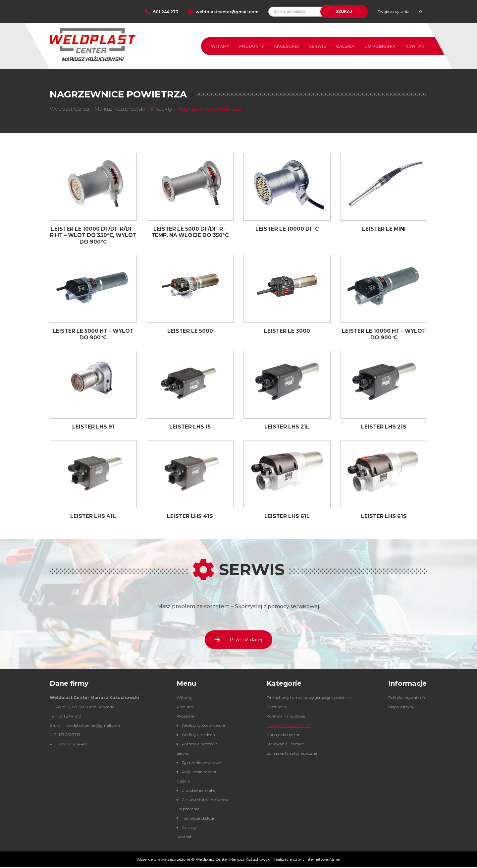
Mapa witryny (400, 707)
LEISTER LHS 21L (287, 426)
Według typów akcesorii (202, 726)
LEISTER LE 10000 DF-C (287, 229)
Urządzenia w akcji (197, 791)
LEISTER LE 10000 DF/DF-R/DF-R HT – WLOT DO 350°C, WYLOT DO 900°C (93, 235)
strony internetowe (310, 860)
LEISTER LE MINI (384, 229)
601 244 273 (166, 12)
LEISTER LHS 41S (190, 516)
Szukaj (344, 12)
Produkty (252, 46)
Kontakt (416, 46)
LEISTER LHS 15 (190, 426)
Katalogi (187, 828)
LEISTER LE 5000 (190, 331)
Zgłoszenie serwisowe (200, 763)
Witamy (220, 46)
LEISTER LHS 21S (384, 426)
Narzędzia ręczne (280, 735)
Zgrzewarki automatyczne (289, 754)
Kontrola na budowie (283, 717)
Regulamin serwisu (198, 772)
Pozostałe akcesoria (198, 745)
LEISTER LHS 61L (287, 516)
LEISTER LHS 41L (93, 516)
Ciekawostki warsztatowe (204, 800)
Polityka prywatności (407, 698)
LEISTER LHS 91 (93, 426)
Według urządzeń (196, 735)
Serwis (318, 46)
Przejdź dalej (238, 639)
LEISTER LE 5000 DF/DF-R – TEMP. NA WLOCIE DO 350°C (190, 232)
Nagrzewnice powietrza (286, 726)
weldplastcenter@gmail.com (227, 12)
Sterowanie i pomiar (283, 745)
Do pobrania (380, 46)
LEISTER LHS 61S (384, 516)
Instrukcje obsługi (196, 819)
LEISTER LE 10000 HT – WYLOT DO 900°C (384, 334)
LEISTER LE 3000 (287, 331)
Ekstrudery (274, 707)
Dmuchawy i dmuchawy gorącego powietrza (307, 698)
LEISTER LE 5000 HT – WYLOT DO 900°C (93, 334)
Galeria (345, 46)
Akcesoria (287, 46)
